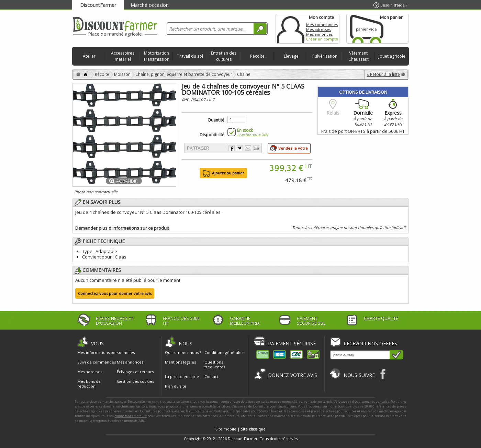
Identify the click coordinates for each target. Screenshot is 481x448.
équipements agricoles (372, 401)
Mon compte (291, 29)
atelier (180, 411)
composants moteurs (131, 416)
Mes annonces (319, 34)
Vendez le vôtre (293, 148)
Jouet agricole (392, 56)
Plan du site (176, 386)
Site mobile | (240, 429)
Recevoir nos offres (370, 343)
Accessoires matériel (123, 56)
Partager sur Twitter (240, 148)
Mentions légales (180, 362)
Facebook (383, 374)
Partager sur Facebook (232, 148)
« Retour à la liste (383, 74)
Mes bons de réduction (89, 384)
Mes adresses (318, 29)
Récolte (257, 56)
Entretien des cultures (224, 56)
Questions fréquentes (215, 364)
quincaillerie (199, 411)
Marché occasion (150, 5)
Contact (211, 376)
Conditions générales (224, 352)
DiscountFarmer (98, 5)
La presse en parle (182, 376)
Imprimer (256, 148)
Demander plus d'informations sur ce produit (122, 228)
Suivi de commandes (97, 362)
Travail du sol (190, 56)
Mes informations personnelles (106, 353)
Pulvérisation (325, 56)
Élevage (291, 56)
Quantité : (217, 120)
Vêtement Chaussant (359, 56)
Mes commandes (322, 25)
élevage (342, 401)
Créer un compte (322, 39)
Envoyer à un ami (248, 148)
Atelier (89, 56)
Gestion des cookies (135, 381)
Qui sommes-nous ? (183, 352)
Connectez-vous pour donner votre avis (115, 293)
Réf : (186, 100)
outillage (222, 411)
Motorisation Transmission (156, 56)
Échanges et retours (135, 372)
